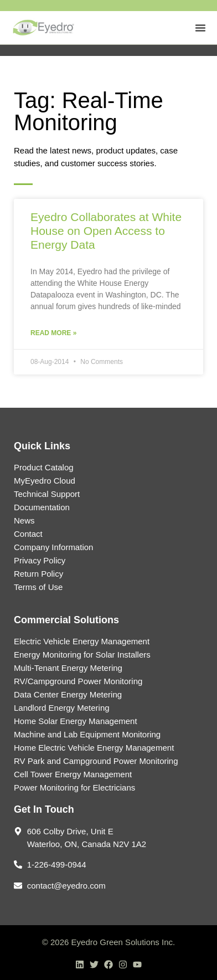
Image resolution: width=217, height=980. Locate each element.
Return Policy (38, 574)
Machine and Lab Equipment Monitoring (87, 734)
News (24, 520)
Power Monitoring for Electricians (74, 787)
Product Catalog (44, 467)
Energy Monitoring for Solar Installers (82, 655)
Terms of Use (38, 587)
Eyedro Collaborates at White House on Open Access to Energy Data (106, 231)
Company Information (53, 547)
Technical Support (47, 494)
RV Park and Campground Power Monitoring (96, 761)
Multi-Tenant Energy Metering (68, 668)
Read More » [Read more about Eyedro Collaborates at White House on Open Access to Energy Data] (53, 333)
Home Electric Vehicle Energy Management (94, 748)
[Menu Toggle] (200, 28)
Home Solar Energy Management (76, 721)
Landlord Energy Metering (62, 708)
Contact (28, 534)
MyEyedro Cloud (45, 481)
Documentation (42, 507)
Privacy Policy (40, 560)
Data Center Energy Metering (68, 694)
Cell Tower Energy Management (73, 774)
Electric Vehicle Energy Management (82, 641)
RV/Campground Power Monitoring (78, 681)
